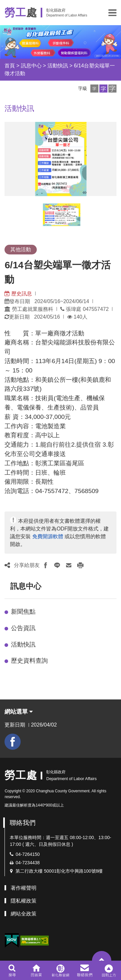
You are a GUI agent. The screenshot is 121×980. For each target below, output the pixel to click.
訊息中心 (31, 66)
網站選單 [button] (19, 712)
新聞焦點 (23, 612)
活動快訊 (58, 66)
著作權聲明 (24, 888)
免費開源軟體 (48, 536)
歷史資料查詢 (29, 661)
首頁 (10, 66)
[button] (112, 13)
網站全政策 (24, 914)
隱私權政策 (24, 901)
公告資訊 (23, 628)
